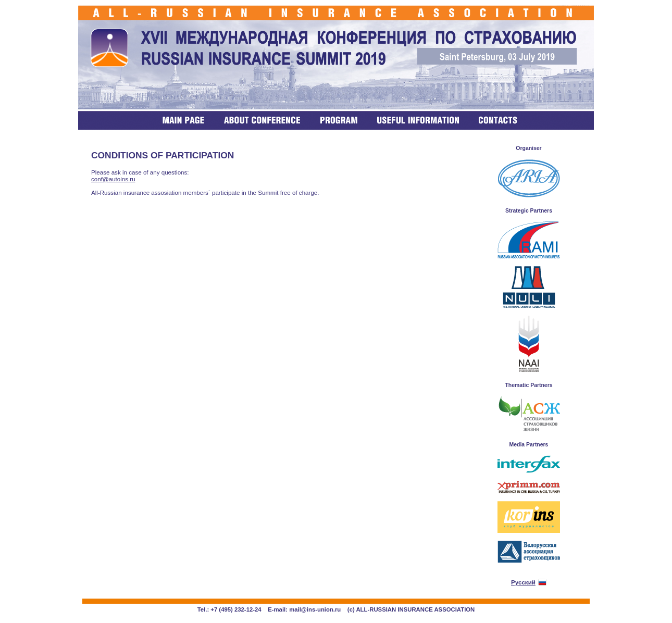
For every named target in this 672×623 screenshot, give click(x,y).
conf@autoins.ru (113, 179)
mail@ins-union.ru (315, 609)
